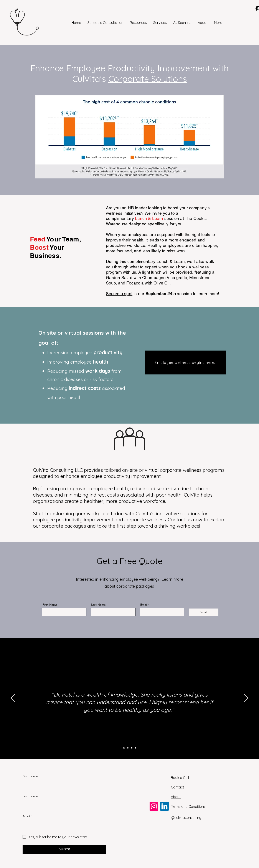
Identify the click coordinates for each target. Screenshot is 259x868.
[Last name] (63, 805)
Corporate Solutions (148, 79)
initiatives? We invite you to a (151, 213)
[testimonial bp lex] (136, 748)
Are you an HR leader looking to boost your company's (158, 208)
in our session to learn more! (176, 294)
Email (144, 605)
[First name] (63, 784)
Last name (30, 796)
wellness (115, 213)
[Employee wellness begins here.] (186, 362)
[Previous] (13, 698)
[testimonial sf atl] (124, 748)
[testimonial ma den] (132, 748)
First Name (50, 605)
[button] (138, 23)
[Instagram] (154, 806)
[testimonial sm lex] (128, 748)
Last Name (98, 605)
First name (30, 776)
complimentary (121, 218)
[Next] (246, 698)
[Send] (204, 612)
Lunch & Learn (149, 218)
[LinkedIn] (164, 806)
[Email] (63, 825)
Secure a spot (119, 294)
